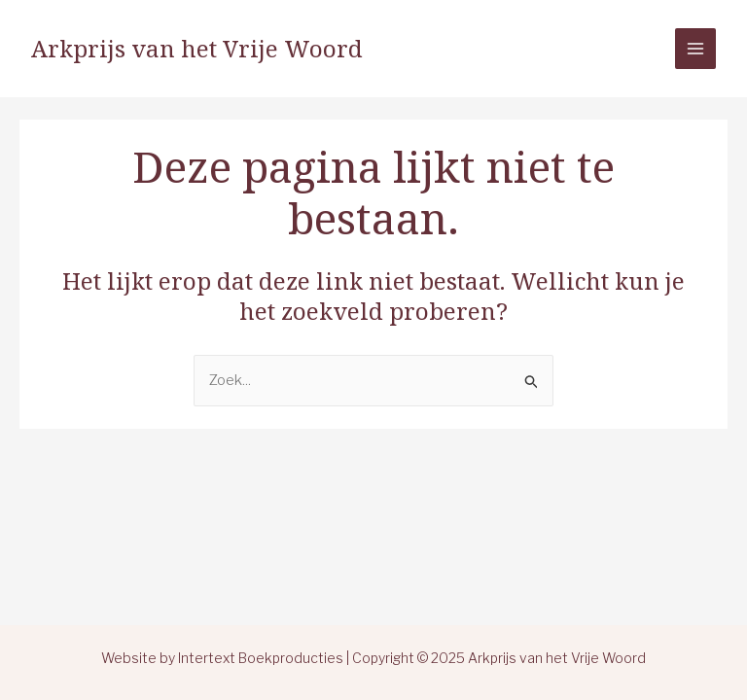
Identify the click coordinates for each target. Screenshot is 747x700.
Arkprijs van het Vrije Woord (197, 48)
